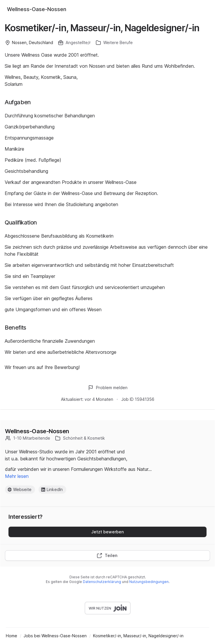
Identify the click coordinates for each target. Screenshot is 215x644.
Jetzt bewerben (107, 532)
